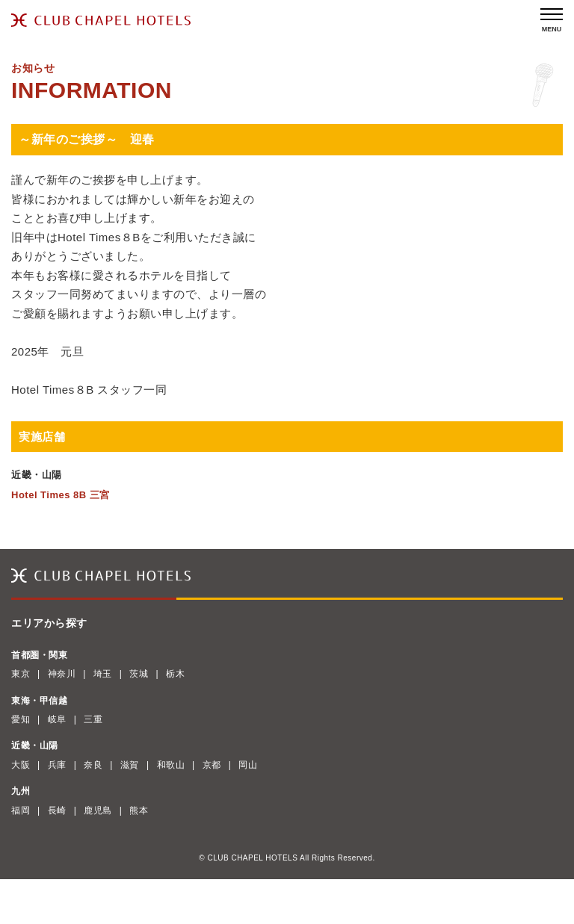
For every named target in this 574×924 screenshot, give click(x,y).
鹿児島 (98, 810)
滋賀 (130, 765)
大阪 (21, 765)
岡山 (248, 765)
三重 (93, 719)
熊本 (139, 810)
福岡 (21, 810)
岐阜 (57, 719)
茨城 (139, 674)
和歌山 (171, 765)
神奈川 (62, 674)
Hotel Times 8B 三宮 (61, 495)
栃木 (175, 674)
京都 (212, 765)
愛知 (21, 719)
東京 (21, 674)
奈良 (93, 765)
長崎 (57, 810)
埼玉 (103, 674)
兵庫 (57, 765)
